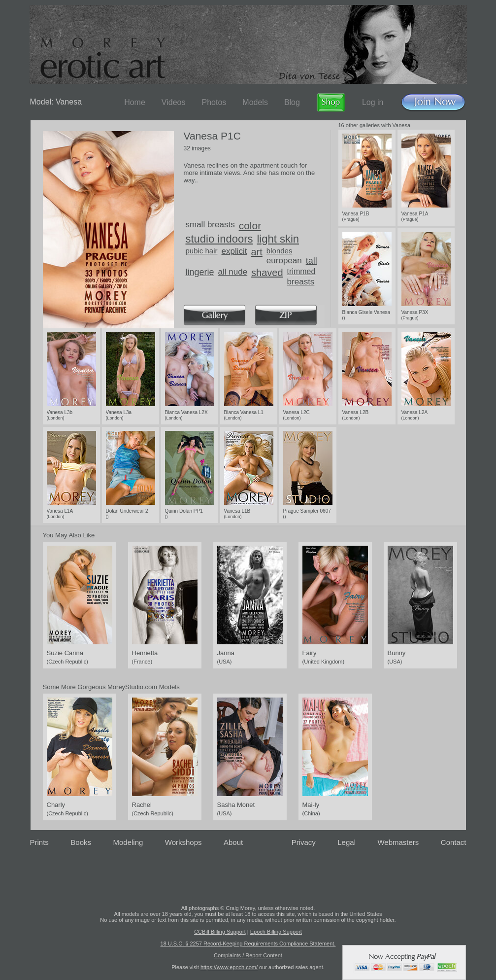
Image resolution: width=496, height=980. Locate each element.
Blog (292, 102)
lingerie (200, 272)
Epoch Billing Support (276, 932)
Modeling (128, 842)
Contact (454, 842)
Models (255, 102)
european (284, 261)
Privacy (304, 842)
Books (81, 842)
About (233, 842)
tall (312, 261)
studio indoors (219, 239)
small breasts (210, 225)
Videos (174, 102)
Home (135, 102)
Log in (373, 102)
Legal (347, 842)
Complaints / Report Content (248, 955)
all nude (233, 272)
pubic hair (202, 251)
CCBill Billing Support (220, 932)
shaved (267, 273)
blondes (280, 251)
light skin (278, 239)
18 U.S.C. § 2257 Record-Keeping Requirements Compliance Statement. (248, 944)
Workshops (183, 842)
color (250, 226)
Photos (214, 102)
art (257, 252)
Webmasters (398, 842)
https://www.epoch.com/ (229, 967)
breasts (301, 282)
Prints (39, 842)
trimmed (301, 271)
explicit (234, 251)
